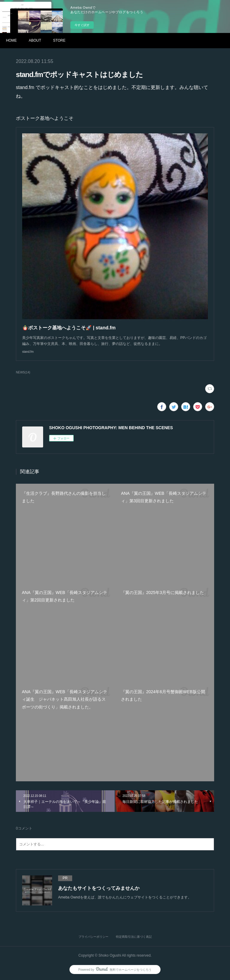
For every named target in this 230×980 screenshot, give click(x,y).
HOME (11, 40)
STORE (59, 40)
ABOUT (35, 40)
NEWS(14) (23, 372)
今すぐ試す (82, 25)
